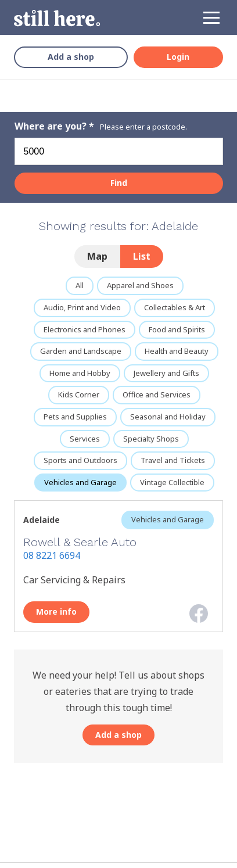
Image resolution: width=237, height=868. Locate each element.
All (80, 285)
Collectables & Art (175, 307)
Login (178, 57)
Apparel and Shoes (140, 285)
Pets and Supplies (75, 417)
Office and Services (157, 394)
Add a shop (71, 57)
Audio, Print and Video (82, 307)
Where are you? (52, 126)
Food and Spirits (177, 329)
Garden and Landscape (81, 351)
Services (85, 439)
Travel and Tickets (173, 460)
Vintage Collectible (172, 482)
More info (56, 611)
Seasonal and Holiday (168, 417)
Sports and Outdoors (80, 460)
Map (97, 256)
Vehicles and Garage (80, 482)
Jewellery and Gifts (166, 373)
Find (119, 183)
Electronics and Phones (85, 329)
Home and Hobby (80, 373)
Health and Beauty (177, 351)
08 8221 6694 (52, 555)
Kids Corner (79, 394)
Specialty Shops (151, 439)
